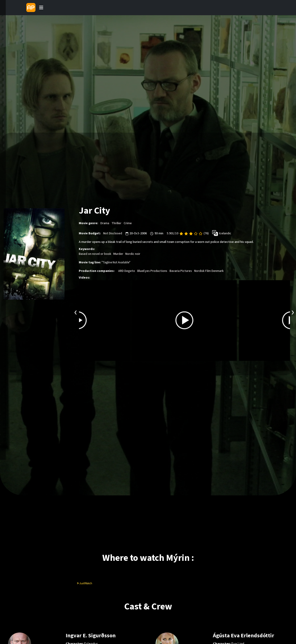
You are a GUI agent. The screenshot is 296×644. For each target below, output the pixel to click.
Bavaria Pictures (181, 271)
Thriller (116, 223)
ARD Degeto (127, 271)
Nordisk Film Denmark (209, 271)
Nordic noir (133, 254)
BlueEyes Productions (152, 271)
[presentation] (76, 312)
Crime (128, 223)
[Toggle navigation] (41, 8)
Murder (118, 254)
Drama (105, 223)
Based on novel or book (95, 254)
